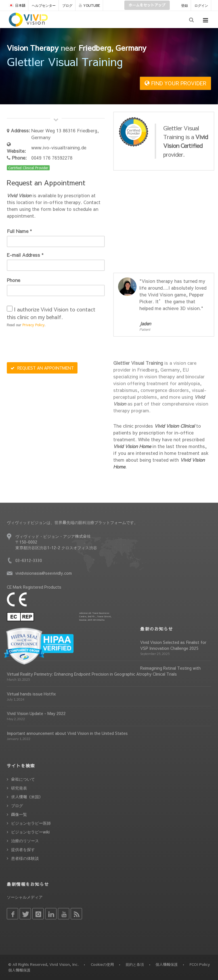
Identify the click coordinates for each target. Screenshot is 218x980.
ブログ (67, 5)
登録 (185, 5)
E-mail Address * (25, 255)
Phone (13, 280)
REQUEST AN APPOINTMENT (42, 368)
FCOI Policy (200, 964)
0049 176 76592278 (52, 158)
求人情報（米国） (27, 797)
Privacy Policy (33, 325)
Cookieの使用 (102, 964)
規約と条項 (135, 964)
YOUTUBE (89, 5)
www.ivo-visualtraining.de (59, 147)
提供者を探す (23, 849)
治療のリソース (25, 841)
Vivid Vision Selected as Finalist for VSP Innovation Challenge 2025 (173, 645)
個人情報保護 (167, 964)
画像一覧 (19, 814)
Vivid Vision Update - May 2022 (36, 713)
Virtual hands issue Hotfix (31, 694)
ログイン (201, 5)
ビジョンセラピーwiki (30, 832)
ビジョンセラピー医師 (31, 823)
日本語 (17, 5)
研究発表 (19, 788)
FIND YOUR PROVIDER (175, 83)
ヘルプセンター (44, 5)
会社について (23, 779)
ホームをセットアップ (147, 5)
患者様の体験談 (25, 858)
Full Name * (19, 231)
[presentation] (50, 345)
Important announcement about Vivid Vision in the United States (67, 733)
